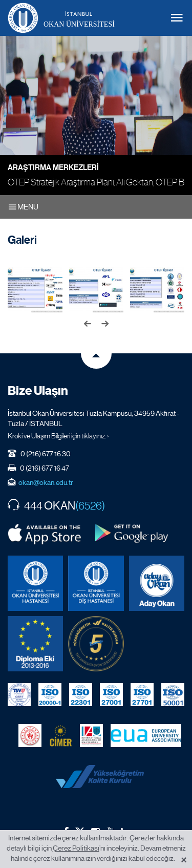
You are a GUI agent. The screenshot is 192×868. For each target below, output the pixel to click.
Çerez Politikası (76, 848)
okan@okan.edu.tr (46, 482)
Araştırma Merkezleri (53, 167)
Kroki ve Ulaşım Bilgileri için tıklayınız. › (58, 436)
